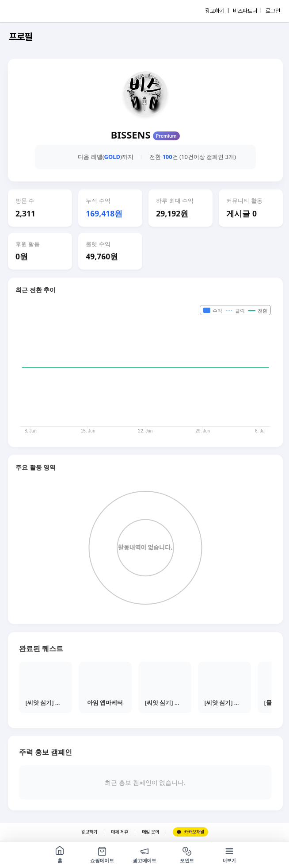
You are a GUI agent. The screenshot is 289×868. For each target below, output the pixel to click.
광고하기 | (217, 11)
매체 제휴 (120, 832)
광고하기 (89, 832)
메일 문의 (150, 832)
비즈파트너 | (247, 11)
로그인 (273, 11)
